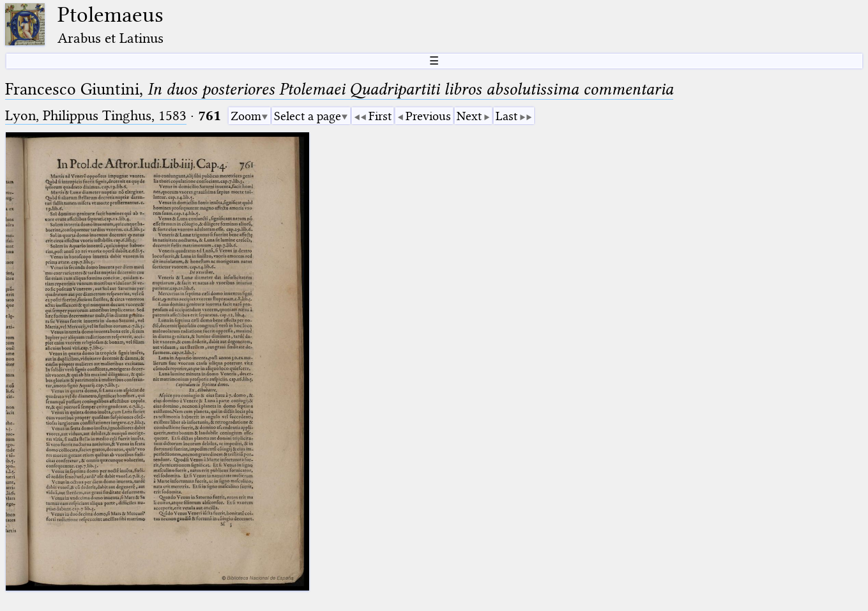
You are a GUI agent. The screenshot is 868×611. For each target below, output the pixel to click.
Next (469, 116)
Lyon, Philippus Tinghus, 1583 (96, 115)
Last (506, 116)
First (380, 116)
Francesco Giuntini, (339, 89)
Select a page (308, 116)
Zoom (246, 116)
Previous (428, 116)
